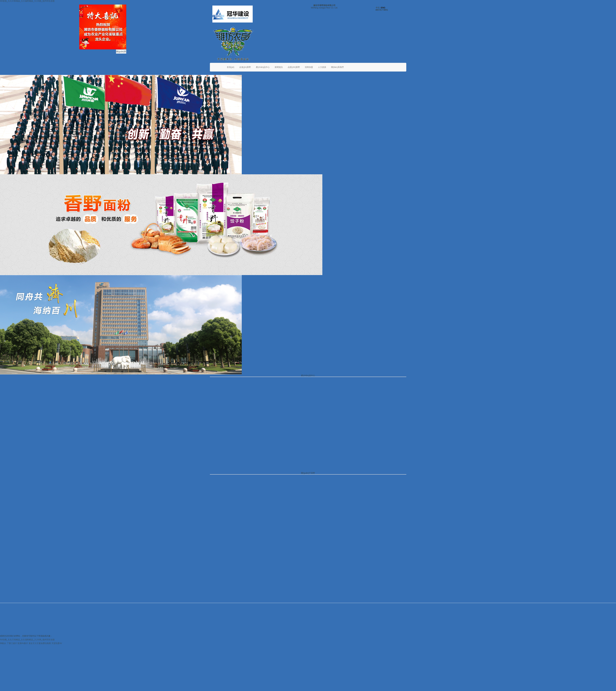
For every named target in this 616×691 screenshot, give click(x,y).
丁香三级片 (12, 643)
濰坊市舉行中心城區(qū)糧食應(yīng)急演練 (241, 438)
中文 (378, 8)
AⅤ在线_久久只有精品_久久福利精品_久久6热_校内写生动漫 (27, 640)
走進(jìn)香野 (245, 67)
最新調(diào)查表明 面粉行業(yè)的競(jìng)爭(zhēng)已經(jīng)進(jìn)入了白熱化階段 (360, 457)
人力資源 (322, 67)
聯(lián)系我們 (337, 67)
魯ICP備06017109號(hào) (289, 631)
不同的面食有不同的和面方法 (335, 434)
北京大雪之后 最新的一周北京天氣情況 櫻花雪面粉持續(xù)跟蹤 (351, 453)
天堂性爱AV (57, 643)
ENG (383, 8)
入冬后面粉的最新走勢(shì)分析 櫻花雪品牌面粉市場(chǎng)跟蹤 (352, 449)
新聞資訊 (279, 67)
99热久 (3, 643)
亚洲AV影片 (23, 643)
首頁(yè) (231, 67)
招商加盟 (309, 67)
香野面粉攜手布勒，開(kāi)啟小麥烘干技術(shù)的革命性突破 (249, 434)
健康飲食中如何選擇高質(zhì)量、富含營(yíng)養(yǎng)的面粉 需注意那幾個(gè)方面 (361, 445)
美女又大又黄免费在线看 (40, 643)
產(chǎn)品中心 (263, 67)
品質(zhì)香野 (294, 67)
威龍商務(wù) (340, 631)
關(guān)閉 (121, 52)
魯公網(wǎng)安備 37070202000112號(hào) (385, 631)
